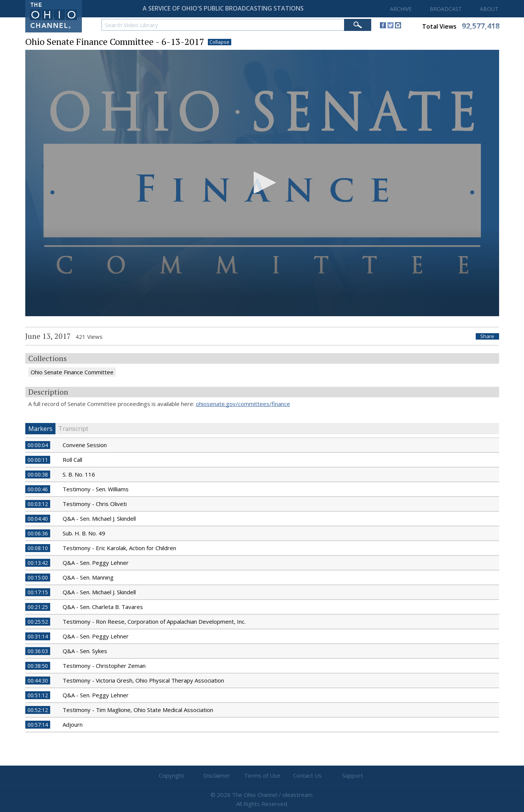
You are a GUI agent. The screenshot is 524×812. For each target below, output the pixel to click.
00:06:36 (38, 533)
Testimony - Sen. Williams (96, 489)
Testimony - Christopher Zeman (104, 666)
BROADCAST (446, 9)
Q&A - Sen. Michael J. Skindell (99, 518)
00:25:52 (38, 622)
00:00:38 (38, 474)
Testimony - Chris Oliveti (95, 504)
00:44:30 (38, 681)
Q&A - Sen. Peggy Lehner (96, 563)
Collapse (219, 42)
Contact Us (307, 775)
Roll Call (72, 460)
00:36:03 (38, 651)
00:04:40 (38, 519)
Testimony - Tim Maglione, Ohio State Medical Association (138, 710)
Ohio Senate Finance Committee (72, 372)
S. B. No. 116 (79, 474)
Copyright (171, 775)
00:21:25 (38, 607)
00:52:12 (38, 710)
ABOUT (489, 9)
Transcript (73, 429)
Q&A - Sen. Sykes (85, 651)
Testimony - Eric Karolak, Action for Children (119, 548)
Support (353, 775)
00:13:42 (38, 563)
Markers (40, 429)
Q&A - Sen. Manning (88, 577)
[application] (262, 183)
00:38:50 (38, 666)
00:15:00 (38, 577)
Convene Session (85, 445)
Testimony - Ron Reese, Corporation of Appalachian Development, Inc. (154, 621)
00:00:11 (38, 460)
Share (487, 336)
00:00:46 (38, 489)
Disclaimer (217, 775)
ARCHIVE (401, 9)
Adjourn (73, 724)
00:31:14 (38, 636)
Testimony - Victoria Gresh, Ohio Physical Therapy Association (143, 680)
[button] (262, 183)
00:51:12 (38, 695)
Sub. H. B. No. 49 (84, 533)
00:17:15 (38, 592)
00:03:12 (38, 504)
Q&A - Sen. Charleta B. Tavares (103, 607)
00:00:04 (38, 445)
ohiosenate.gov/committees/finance (243, 404)
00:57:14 (38, 725)
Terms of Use (262, 775)
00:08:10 (38, 548)
